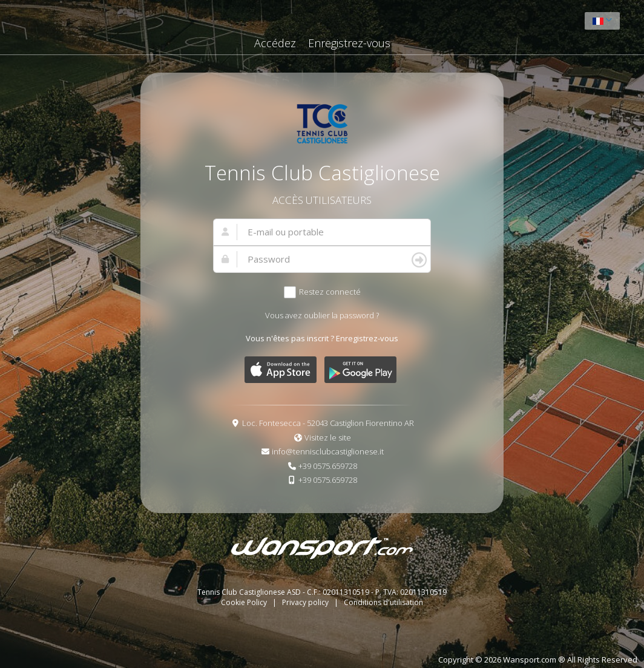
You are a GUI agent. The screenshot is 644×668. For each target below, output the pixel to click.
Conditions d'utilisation (383, 602)
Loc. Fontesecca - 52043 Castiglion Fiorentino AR (328, 423)
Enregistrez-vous (349, 43)
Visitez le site (328, 437)
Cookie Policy (245, 602)
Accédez (275, 43)
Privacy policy (306, 602)
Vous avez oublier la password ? (322, 315)
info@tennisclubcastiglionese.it (328, 451)
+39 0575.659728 (328, 466)
